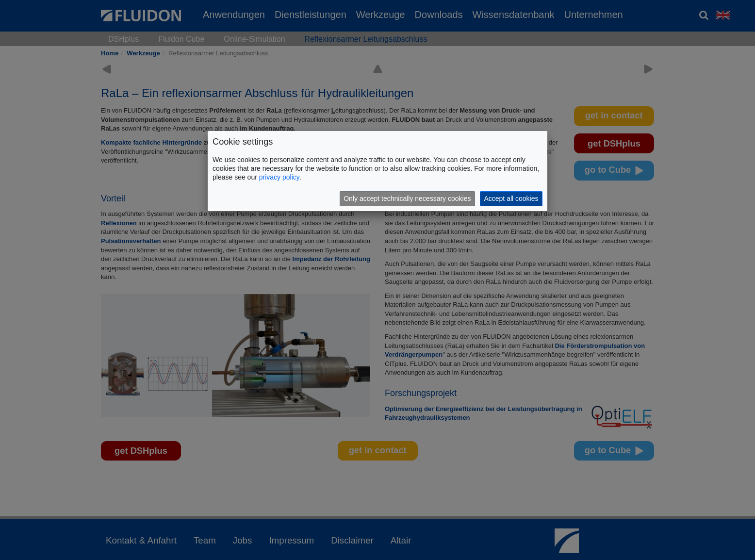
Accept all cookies (511, 198)
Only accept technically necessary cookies (407, 198)
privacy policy (279, 177)
